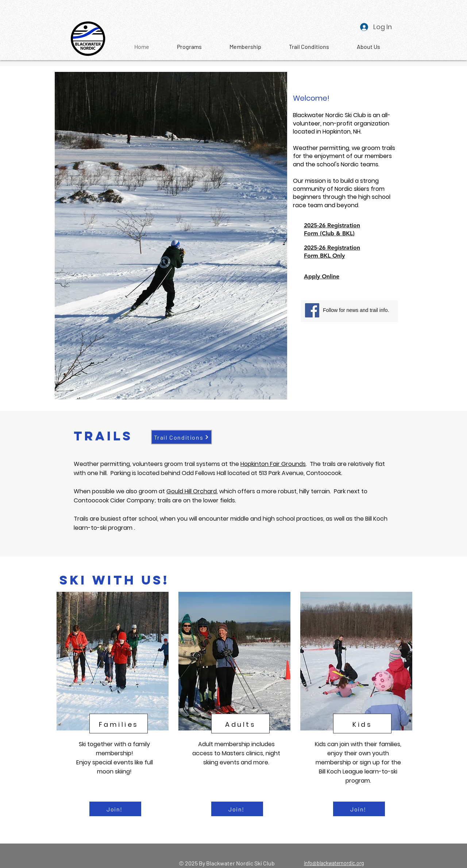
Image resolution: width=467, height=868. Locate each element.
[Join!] (115, 809)
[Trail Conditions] (182, 437)
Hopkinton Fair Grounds (273, 464)
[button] (368, 47)
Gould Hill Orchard (192, 491)
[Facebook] (312, 310)
